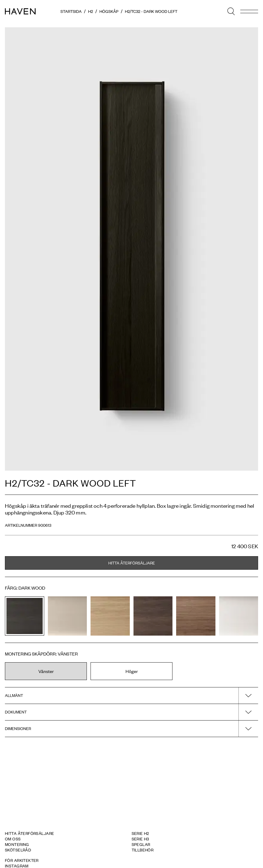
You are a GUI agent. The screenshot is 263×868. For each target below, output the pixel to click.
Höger (132, 671)
